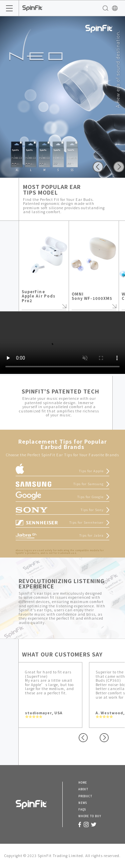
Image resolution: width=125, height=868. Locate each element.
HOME (83, 783)
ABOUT (83, 789)
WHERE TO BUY (90, 816)
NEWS (83, 803)
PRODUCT (85, 796)
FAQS (82, 810)
